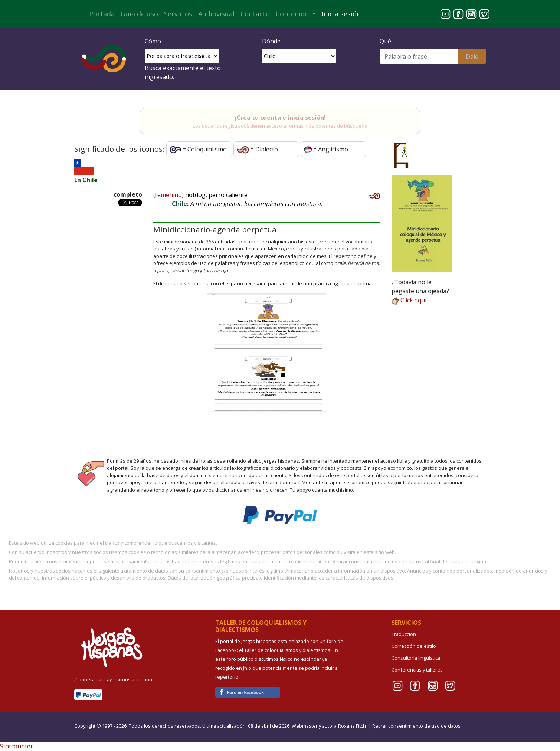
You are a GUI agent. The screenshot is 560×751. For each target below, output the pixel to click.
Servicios (178, 14)
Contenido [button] (293, 14)
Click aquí (409, 300)
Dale (472, 56)
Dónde (271, 41)
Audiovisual (216, 14)
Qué (385, 41)
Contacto (255, 14)
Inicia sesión (341, 14)
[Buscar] (419, 56)
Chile (90, 180)
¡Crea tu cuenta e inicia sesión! (280, 118)
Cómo (153, 41)
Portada (102, 14)
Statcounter (17, 746)
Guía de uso (139, 14)
